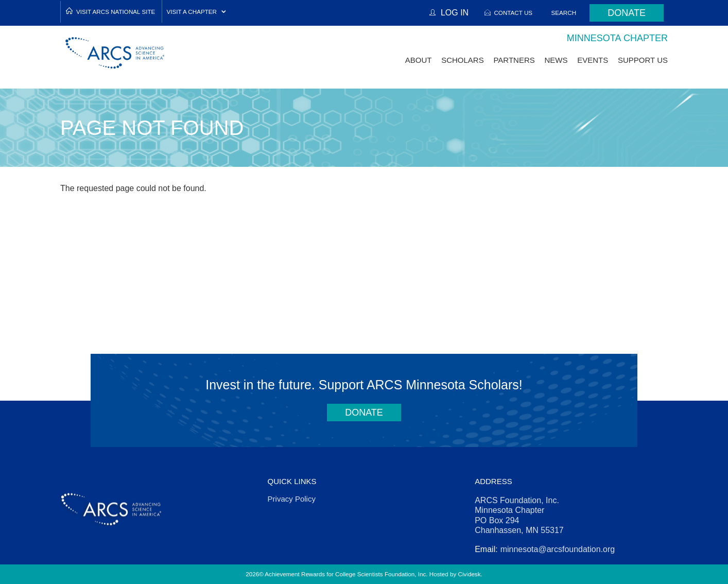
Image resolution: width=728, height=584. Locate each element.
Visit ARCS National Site (116, 12)
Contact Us (513, 13)
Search (564, 13)
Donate (627, 13)
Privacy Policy (292, 499)
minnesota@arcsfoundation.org (558, 549)
